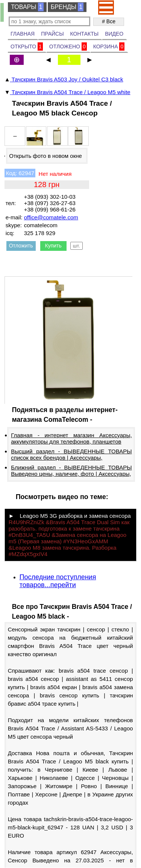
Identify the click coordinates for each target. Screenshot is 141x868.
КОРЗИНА (109, 46)
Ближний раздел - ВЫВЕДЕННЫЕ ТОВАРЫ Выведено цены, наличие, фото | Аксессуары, (71, 471)
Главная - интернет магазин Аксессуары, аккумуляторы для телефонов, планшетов (71, 438)
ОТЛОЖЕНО (68, 46)
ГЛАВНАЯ (23, 34)
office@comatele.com (51, 217)
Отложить (21, 246)
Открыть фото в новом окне (45, 156)
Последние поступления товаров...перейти (58, 581)
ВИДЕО (114, 34)
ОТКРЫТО (27, 46)
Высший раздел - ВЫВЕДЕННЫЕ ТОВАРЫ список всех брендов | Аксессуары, (71, 454)
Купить (53, 246)
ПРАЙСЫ (52, 34)
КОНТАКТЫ (85, 34)
